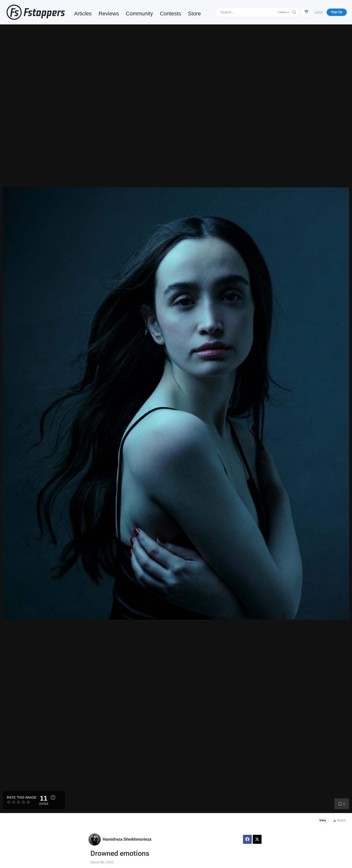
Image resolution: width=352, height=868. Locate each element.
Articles (83, 14)
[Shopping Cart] (306, 12)
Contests (170, 14)
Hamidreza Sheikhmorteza (127, 839)
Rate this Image (22, 797)
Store (194, 14)
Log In (319, 12)
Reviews (109, 14)
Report (339, 820)
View (323, 820)
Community (139, 14)
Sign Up (337, 12)
